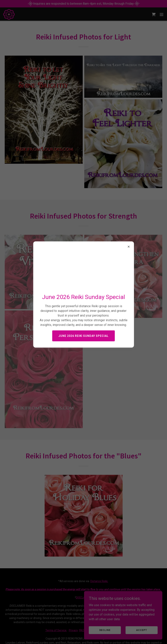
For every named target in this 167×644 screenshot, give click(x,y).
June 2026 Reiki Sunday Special (84, 336)
